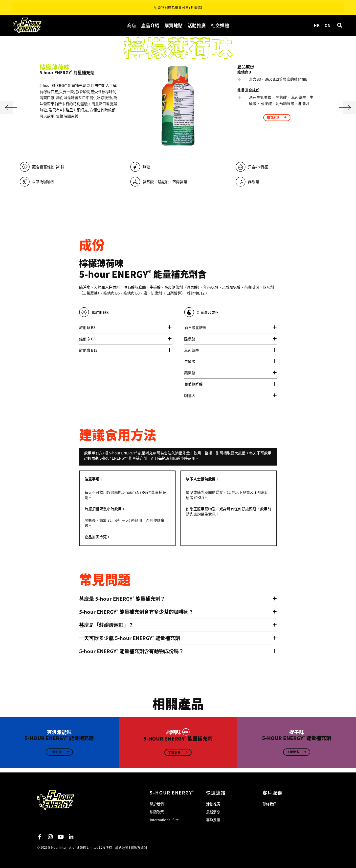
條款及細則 (139, 848)
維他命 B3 (87, 327)
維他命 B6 (87, 339)
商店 (132, 25)
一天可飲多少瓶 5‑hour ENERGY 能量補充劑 (130, 638)
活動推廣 (197, 25)
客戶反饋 (214, 820)
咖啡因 (190, 395)
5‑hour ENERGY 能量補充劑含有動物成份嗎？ (131, 651)
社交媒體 (220, 25)
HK (317, 25)
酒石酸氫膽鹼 (195, 327)
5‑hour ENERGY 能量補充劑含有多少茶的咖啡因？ (136, 612)
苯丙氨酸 (192, 350)
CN (328, 25)
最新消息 (214, 811)
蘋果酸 (190, 373)
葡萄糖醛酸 (193, 384)
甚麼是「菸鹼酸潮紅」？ (106, 625)
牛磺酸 (190, 361)
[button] (340, 25)
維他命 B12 (88, 350)
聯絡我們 (270, 802)
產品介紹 (150, 25)
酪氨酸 (190, 339)
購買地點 (174, 25)
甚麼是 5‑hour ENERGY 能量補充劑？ (122, 599)
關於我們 (157, 802)
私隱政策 (157, 811)
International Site (165, 820)
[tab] (125, 328)
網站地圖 (122, 848)
